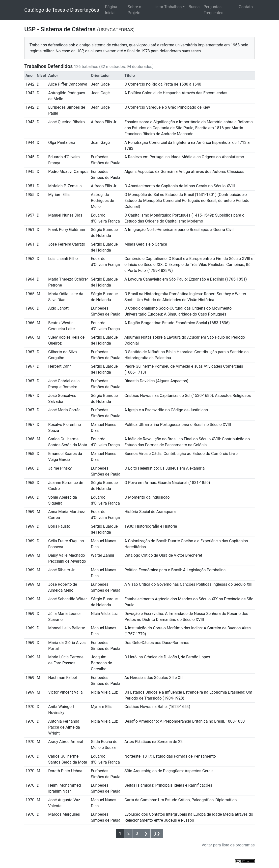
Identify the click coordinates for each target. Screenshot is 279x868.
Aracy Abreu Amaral (66, 742)
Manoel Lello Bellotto (67, 628)
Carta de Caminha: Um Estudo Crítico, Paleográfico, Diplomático (181, 800)
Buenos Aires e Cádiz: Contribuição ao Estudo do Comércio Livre (181, 454)
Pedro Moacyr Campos (68, 172)
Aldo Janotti (59, 308)
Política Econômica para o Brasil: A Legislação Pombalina (175, 570)
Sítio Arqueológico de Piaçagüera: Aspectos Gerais (169, 771)
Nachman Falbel (62, 678)
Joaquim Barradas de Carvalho (101, 663)
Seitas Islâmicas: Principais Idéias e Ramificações (168, 785)
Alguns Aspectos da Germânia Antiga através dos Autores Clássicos (184, 172)
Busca (194, 7)
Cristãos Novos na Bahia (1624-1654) (157, 707)
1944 (30, 143)
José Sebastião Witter (67, 599)
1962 (30, 259)
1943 (30, 122)
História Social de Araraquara (150, 512)
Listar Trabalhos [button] (167, 7)
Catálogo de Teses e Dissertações (62, 10)
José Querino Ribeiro (66, 122)
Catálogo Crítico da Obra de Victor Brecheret (163, 555)
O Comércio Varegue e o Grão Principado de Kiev (167, 107)
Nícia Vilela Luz (104, 614)
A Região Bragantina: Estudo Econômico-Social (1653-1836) (177, 323)
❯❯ (157, 833)
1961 (30, 230)
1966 (30, 308)
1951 (30, 186)
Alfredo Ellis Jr (104, 122)
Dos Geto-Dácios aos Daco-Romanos (157, 643)
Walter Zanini (102, 555)
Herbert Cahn (60, 366)
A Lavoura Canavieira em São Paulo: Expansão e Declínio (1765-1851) (186, 279)
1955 (30, 195)
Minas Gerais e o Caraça (146, 244)
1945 (30, 157)
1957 (30, 215)
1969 (30, 512)
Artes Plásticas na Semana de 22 (153, 742)
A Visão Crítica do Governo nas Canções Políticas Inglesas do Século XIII (188, 584)
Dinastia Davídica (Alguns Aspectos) (156, 381)
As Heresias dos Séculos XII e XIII (154, 678)
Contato (246, 7)
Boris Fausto (59, 526)
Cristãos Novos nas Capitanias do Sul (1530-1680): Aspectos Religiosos (188, 396)
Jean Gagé (100, 84)
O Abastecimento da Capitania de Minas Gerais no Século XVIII (180, 186)
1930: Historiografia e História (151, 526)
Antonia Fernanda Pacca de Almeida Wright (64, 727)
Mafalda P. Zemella (65, 186)
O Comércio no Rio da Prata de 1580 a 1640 (163, 84)
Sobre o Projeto (134, 10)
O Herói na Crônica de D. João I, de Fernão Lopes (167, 657)
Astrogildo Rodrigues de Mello (102, 201)
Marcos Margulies (64, 814)
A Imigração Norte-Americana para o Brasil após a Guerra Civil (179, 230)
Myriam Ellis (59, 195)
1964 (30, 279)
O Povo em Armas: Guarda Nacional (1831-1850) (167, 483)
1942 (30, 84)
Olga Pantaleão (61, 143)
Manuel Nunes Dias (65, 215)
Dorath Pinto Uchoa (65, 771)
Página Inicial (111, 10)
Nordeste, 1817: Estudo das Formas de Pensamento (170, 756)
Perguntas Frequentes (213, 10)
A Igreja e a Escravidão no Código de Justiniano (166, 410)
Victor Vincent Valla (65, 692)
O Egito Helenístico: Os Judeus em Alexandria (165, 468)
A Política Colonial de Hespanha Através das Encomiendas (176, 93)
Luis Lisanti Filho (63, 259)
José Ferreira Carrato (67, 244)
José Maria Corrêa (64, 410)
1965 (30, 294)
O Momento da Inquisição (147, 497)
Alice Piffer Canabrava (68, 84)
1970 (30, 707)
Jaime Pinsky (60, 468)
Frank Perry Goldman (67, 230)
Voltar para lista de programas (228, 845)
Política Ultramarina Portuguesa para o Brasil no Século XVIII (178, 425)
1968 (30, 439)
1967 (30, 352)
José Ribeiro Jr (61, 570)
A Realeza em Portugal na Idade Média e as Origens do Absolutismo (184, 157)
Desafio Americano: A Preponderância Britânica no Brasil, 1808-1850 (185, 721)
